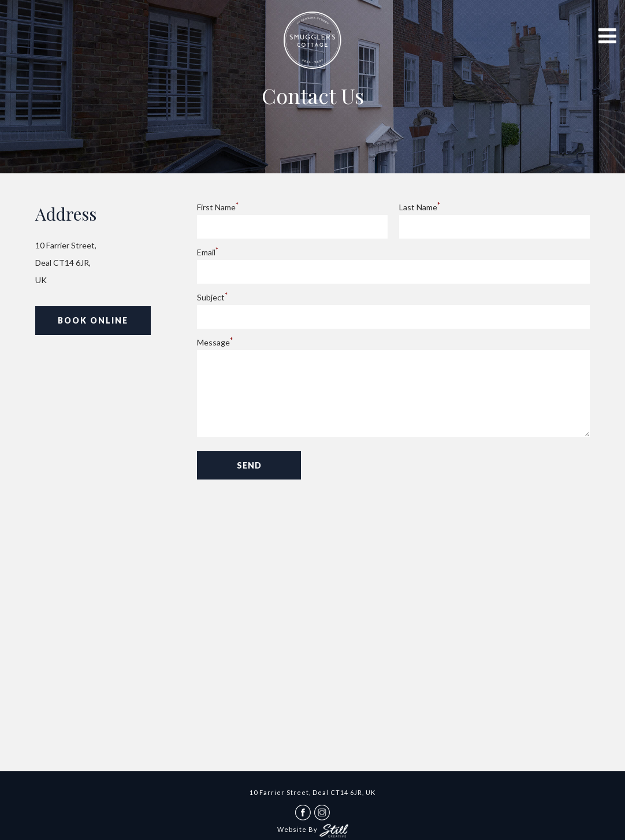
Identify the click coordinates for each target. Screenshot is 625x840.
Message (215, 342)
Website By (313, 829)
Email (208, 252)
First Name (218, 207)
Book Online (93, 320)
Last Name (420, 207)
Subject (212, 297)
